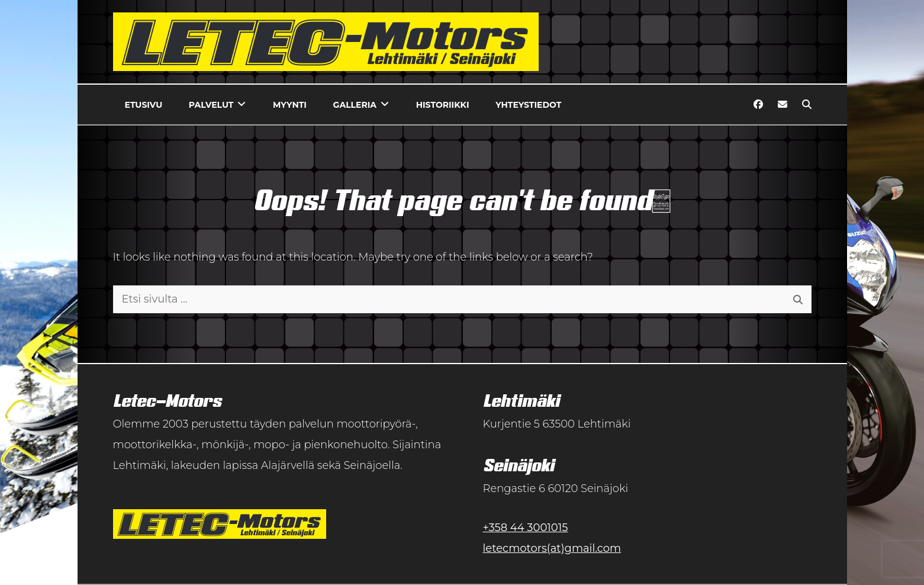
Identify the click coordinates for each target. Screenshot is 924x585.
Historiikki (443, 105)
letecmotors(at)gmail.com (552, 548)
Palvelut (211, 105)
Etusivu (144, 105)
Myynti (290, 105)
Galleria (355, 105)
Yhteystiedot (528, 105)
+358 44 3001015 (526, 528)
